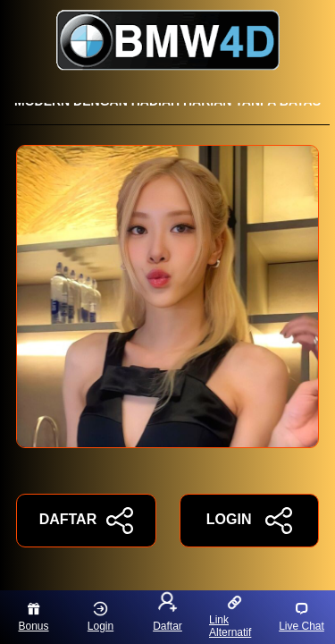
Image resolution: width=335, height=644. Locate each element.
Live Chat (301, 617)
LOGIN (249, 521)
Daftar (167, 614)
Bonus (33, 617)
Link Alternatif (230, 617)
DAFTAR (86, 521)
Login (100, 617)
